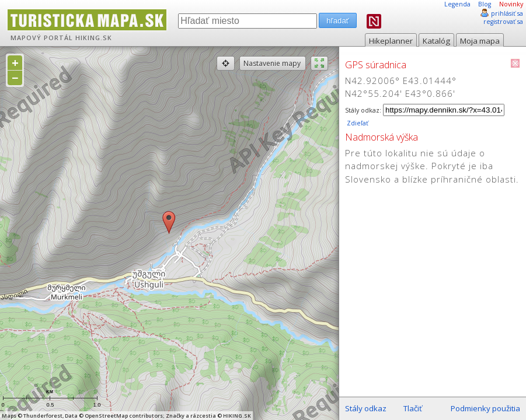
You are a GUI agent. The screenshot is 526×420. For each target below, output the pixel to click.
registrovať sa (503, 22)
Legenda (457, 4)
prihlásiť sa (507, 13)
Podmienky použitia (485, 408)
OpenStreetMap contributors (124, 416)
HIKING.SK (94, 38)
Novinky (511, 4)
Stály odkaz (366, 408)
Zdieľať (357, 123)
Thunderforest (43, 416)
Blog (485, 4)
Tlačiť (413, 408)
